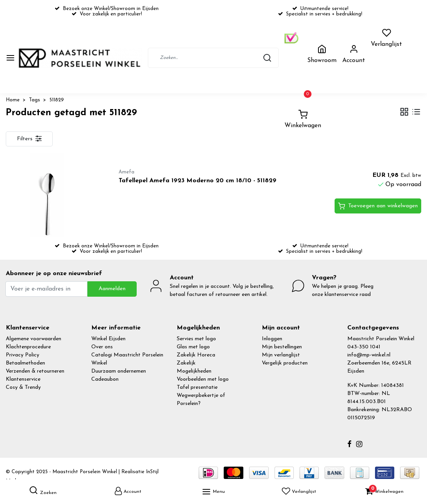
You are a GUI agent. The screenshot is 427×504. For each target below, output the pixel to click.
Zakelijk (186, 363)
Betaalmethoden (25, 363)
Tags (34, 100)
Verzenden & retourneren (35, 371)
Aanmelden (112, 289)
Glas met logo (193, 347)
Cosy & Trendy (23, 387)
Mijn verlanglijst (281, 355)
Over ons (102, 347)
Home (13, 100)
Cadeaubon (105, 379)
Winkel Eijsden (108, 339)
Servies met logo (196, 339)
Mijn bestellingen (282, 347)
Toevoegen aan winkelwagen (378, 206)
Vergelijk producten (285, 363)
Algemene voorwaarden (33, 339)
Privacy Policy (23, 355)
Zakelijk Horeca (196, 355)
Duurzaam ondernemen (119, 371)
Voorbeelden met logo (203, 379)
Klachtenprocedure (28, 347)
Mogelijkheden (194, 371)
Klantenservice (23, 379)
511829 (57, 100)
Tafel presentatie (197, 387)
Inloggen (272, 339)
